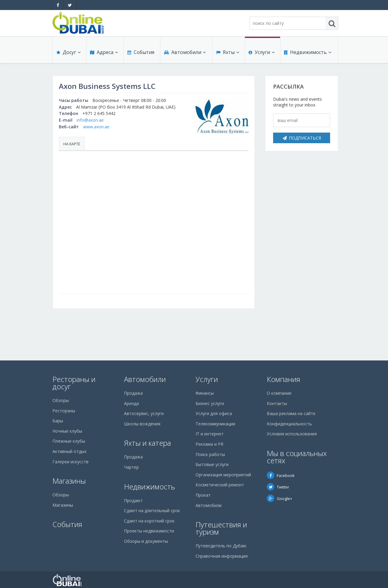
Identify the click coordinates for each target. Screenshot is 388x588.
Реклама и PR (209, 444)
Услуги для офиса (214, 413)
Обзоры (61, 400)
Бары (58, 421)
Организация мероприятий (223, 475)
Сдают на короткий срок (149, 521)
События (141, 52)
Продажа (133, 393)
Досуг (69, 52)
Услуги (262, 52)
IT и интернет (210, 434)
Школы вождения (142, 424)
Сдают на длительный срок (152, 510)
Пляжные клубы (69, 441)
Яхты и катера (147, 443)
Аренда (131, 403)
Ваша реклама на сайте (291, 413)
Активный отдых (69, 451)
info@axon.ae (90, 120)
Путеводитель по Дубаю (221, 546)
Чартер (131, 467)
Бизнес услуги (210, 403)
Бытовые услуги (212, 464)
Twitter (278, 487)
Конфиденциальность (289, 424)
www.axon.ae (96, 127)
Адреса (104, 52)
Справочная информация (222, 556)
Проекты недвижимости (149, 531)
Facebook (281, 475)
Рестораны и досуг (74, 383)
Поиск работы (210, 454)
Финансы (205, 393)
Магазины (69, 481)
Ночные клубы (67, 431)
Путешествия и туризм (221, 528)
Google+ (279, 498)
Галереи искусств (70, 462)
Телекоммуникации (215, 424)
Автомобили (185, 52)
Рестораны (64, 411)
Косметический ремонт (220, 485)
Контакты (277, 403)
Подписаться (302, 138)
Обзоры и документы (146, 541)
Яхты (228, 52)
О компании (279, 393)
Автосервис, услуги (144, 413)
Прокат (203, 495)
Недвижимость (308, 52)
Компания (283, 379)
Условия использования (292, 434)
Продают (133, 500)
